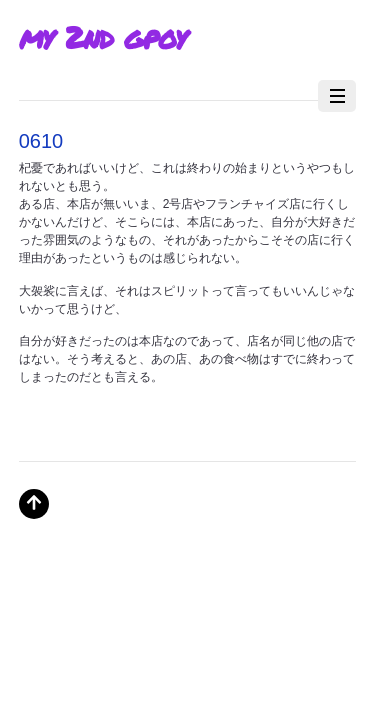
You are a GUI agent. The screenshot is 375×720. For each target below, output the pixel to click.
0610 (41, 141)
